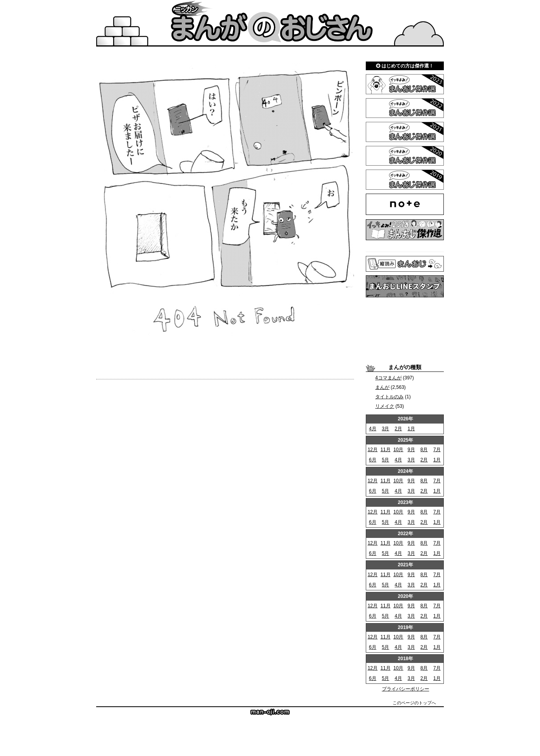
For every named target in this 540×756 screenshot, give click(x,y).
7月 (437, 450)
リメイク (385, 406)
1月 (411, 429)
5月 (386, 460)
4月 (373, 429)
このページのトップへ (414, 703)
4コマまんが (388, 378)
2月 (398, 429)
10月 (398, 450)
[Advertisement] (405, 330)
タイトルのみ (389, 397)
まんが (382, 387)
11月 (385, 450)
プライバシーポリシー (406, 689)
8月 (424, 450)
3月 (386, 429)
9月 (411, 450)
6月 (373, 460)
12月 (373, 450)
